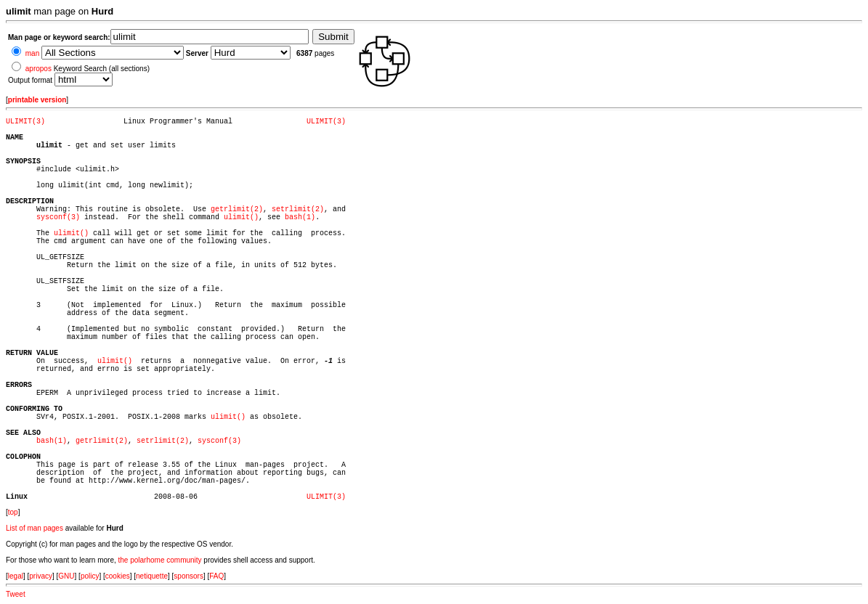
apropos (38, 69)
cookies (118, 576)
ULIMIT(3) (25, 122)
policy (90, 576)
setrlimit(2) (298, 209)
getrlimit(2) (237, 209)
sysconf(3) (58, 217)
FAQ (216, 576)
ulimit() (241, 217)
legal (16, 576)
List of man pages (35, 528)
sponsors (188, 576)
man (32, 53)
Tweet (16, 594)
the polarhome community (160, 560)
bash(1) (300, 217)
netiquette (152, 576)
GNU (66, 576)
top (13, 512)
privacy (41, 576)
